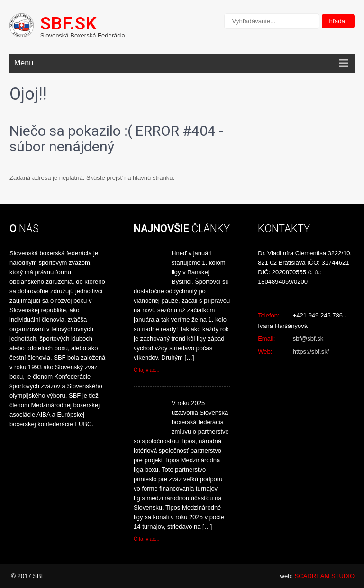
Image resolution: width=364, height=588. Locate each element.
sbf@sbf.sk (308, 339)
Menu (24, 63)
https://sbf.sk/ (311, 351)
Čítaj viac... (146, 370)
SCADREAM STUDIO (325, 576)
